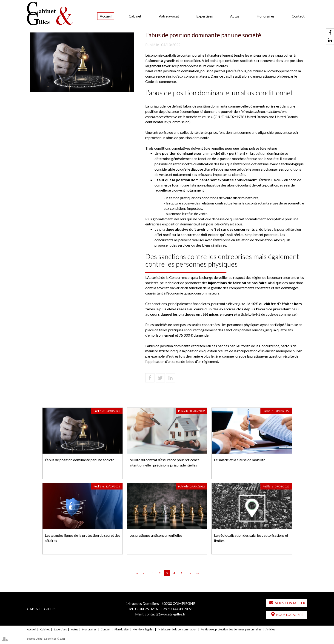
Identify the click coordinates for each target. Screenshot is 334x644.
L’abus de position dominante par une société (80, 460)
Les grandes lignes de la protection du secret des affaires (83, 538)
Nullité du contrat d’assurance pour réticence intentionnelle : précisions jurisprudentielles (164, 462)
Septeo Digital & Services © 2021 (46, 639)
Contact (298, 16)
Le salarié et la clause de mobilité (240, 460)
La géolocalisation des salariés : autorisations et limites (251, 538)
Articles (270, 629)
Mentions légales (143, 629)
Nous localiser (290, 615)
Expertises (205, 16)
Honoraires (265, 16)
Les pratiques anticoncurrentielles (156, 535)
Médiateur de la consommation (177, 629)
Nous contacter (290, 603)
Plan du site (121, 629)
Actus (235, 16)
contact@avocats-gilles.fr (165, 614)
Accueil (106, 16)
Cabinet (135, 16)
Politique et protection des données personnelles (231, 629)
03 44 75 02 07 (147, 609)
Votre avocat (169, 16)
